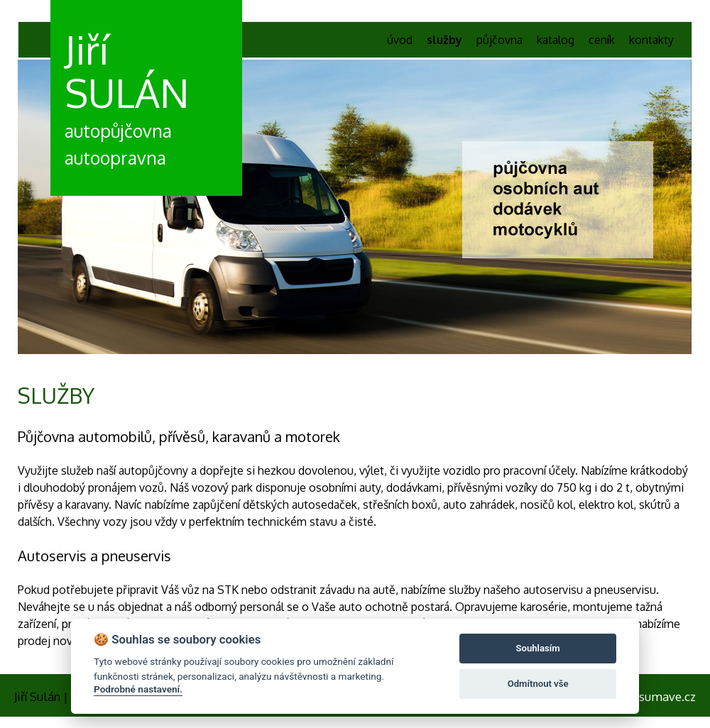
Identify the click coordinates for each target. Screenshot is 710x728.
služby (444, 40)
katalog (556, 40)
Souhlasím (538, 648)
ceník (602, 40)
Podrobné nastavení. (138, 689)
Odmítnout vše (538, 684)
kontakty (651, 40)
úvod (400, 40)
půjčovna (499, 40)
